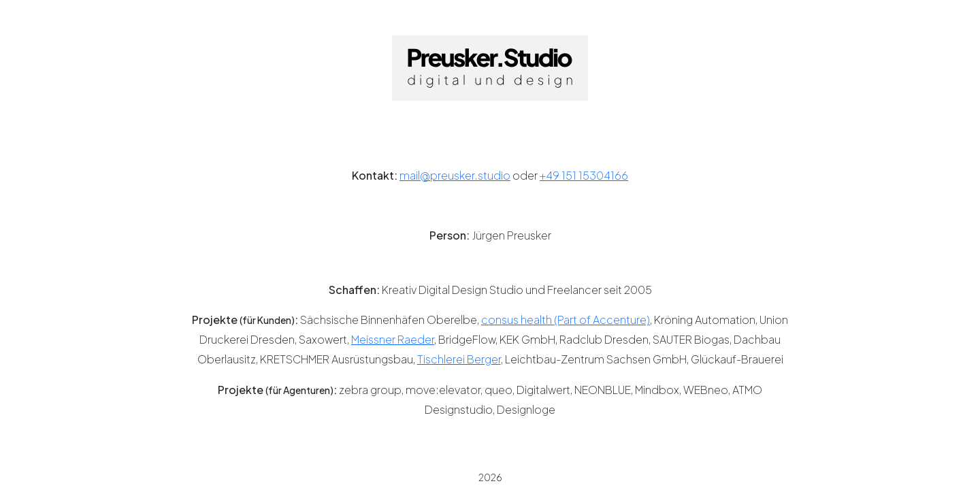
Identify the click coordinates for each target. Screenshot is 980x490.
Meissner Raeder (393, 339)
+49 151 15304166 (584, 175)
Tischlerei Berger (459, 359)
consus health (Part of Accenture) (566, 320)
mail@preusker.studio (455, 175)
